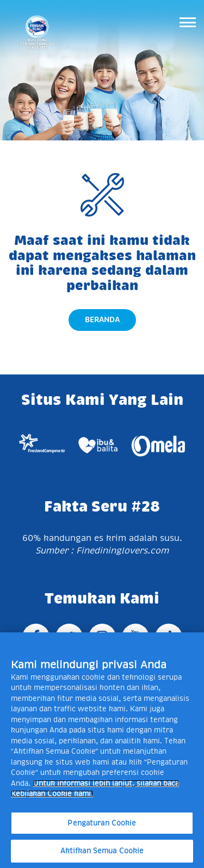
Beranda (102, 319)
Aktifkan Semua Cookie (102, 851)
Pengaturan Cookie (102, 823)
